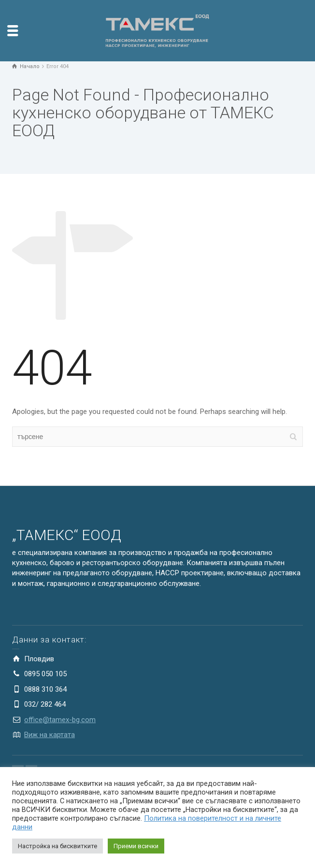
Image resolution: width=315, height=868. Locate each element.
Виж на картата (50, 735)
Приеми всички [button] (136, 846)
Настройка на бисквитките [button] (57, 846)
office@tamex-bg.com (60, 720)
